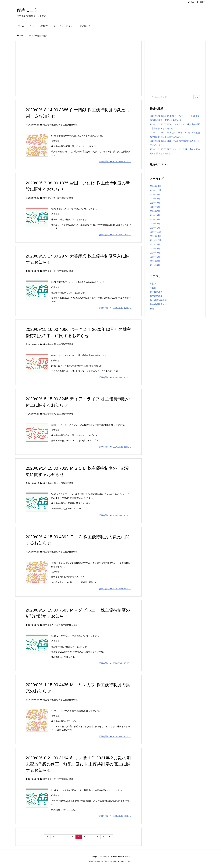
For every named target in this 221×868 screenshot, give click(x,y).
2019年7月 (155, 253)
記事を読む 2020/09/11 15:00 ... (115, 736)
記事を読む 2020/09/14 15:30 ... (115, 515)
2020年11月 (156, 186)
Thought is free (126, 861)
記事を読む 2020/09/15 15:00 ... (115, 447)
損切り (153, 284)
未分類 (153, 288)
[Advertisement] (78, 69)
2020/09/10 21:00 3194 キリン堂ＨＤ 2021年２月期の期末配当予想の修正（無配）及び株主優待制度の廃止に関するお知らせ (78, 764)
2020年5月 (155, 211)
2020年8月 (155, 199)
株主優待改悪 (49, 344)
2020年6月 (155, 207)
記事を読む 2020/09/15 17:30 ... (115, 308)
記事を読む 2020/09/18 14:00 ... (115, 161)
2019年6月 (155, 257)
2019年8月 (155, 249)
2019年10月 (156, 240)
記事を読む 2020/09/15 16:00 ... (115, 377)
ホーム (22, 36)
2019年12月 (156, 232)
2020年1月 (155, 228)
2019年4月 (155, 265)
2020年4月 (155, 215)
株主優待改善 (49, 198)
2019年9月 (155, 244)
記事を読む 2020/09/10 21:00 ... (115, 816)
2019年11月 (156, 236)
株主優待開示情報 (69, 125)
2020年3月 (155, 219)
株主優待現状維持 (52, 125)
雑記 (152, 309)
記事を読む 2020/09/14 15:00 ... (115, 589)
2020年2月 (155, 224)
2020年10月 (156, 190)
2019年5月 (155, 261)
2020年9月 (155, 194)
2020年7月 (155, 203)
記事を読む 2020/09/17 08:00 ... (115, 235)
